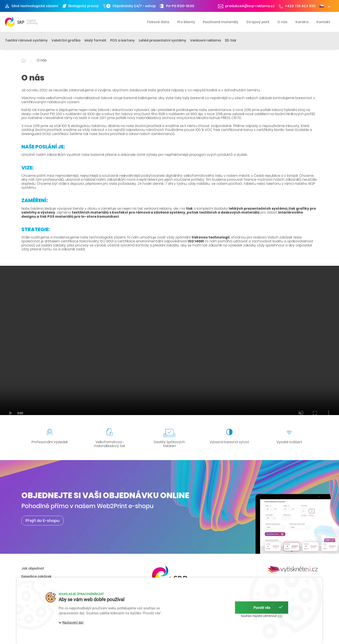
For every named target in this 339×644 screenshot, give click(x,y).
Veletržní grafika (66, 40)
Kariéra (302, 22)
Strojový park (258, 22)
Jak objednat (33, 568)
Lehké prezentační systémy (162, 40)
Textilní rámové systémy (26, 40)
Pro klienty (186, 22)
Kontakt (323, 22)
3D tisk (231, 40)
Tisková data (158, 22)
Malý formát (95, 40)
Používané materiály (221, 22)
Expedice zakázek (36, 576)
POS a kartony (122, 40)
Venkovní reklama (205, 40)
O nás (282, 22)
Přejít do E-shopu (42, 521)
